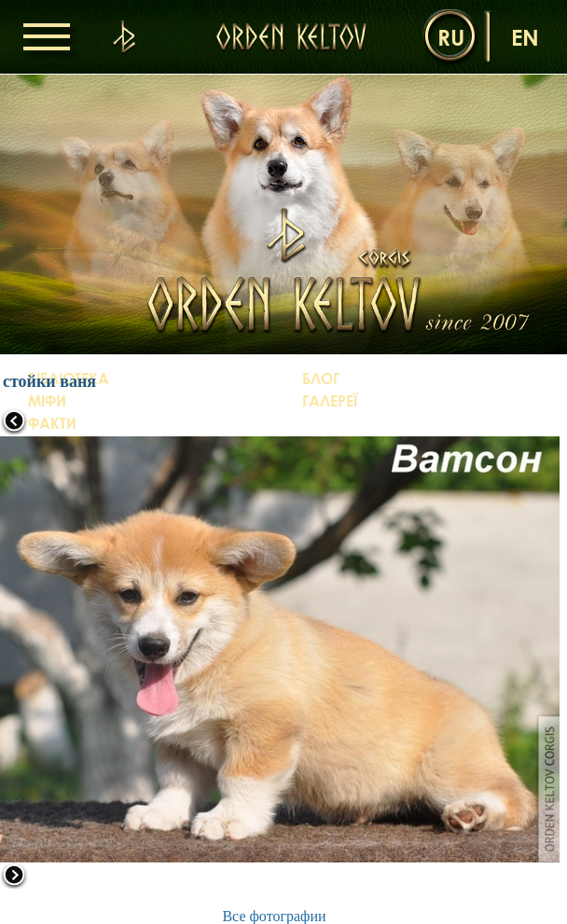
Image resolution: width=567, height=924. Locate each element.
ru (451, 37)
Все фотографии (274, 916)
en (525, 37)
